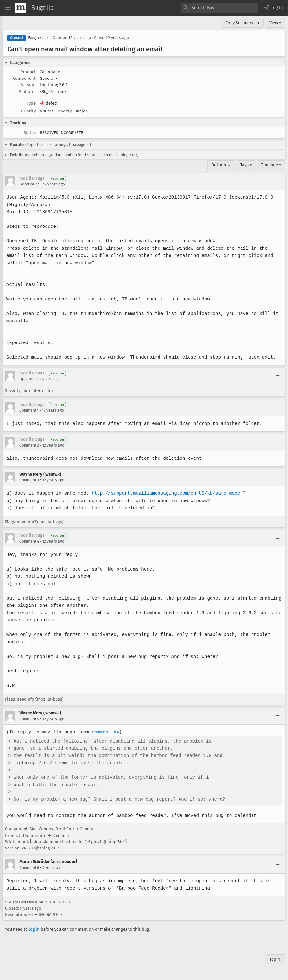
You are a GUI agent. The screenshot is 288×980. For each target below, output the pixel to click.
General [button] (49, 78)
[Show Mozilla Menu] (21, 8)
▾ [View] (258, 23)
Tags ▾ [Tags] (246, 165)
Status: (30, 133)
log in (34, 929)
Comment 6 (29, 868)
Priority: (29, 111)
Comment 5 (29, 719)
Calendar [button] (50, 72)
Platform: (28, 92)
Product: (28, 72)
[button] (273, 8)
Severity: (65, 111)
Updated (27, 379)
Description (30, 184)
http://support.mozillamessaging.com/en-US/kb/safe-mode (164, 493)
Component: (25, 78)
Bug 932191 (39, 38)
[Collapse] (278, 181)
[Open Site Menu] (8, 8)
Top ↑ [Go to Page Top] (275, 959)
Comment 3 (29, 480)
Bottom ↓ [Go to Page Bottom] (221, 165)
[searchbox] (220, 8)
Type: (32, 103)
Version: (29, 85)
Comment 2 (29, 445)
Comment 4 (29, 541)
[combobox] (220, 8)
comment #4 (104, 732)
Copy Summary (239, 23)
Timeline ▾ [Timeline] (271, 165)
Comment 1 (29, 410)
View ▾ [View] (275, 23)
